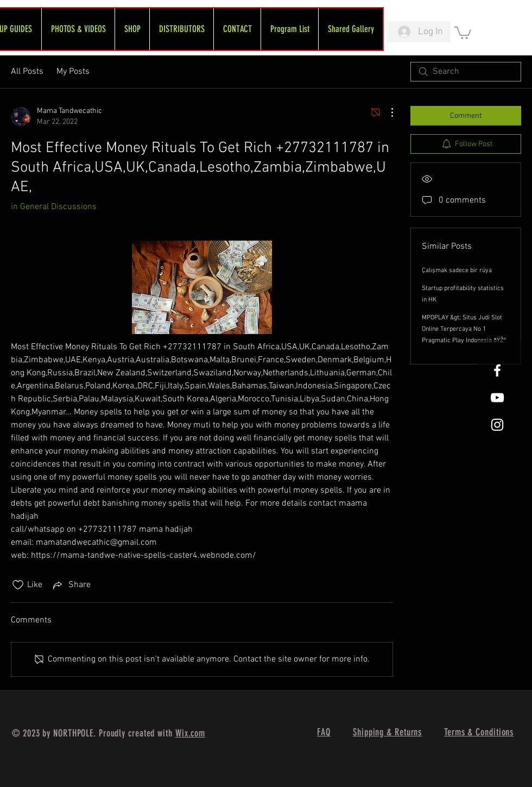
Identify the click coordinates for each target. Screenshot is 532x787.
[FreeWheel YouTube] (497, 398)
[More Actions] (387, 112)
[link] (463, 32)
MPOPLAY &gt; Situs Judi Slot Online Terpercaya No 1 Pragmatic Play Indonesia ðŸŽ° (464, 329)
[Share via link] (71, 585)
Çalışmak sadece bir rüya (457, 270)
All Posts (27, 72)
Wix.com (190, 733)
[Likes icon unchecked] (18, 585)
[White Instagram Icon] (497, 425)
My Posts (73, 72)
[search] (466, 72)
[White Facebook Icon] (497, 370)
